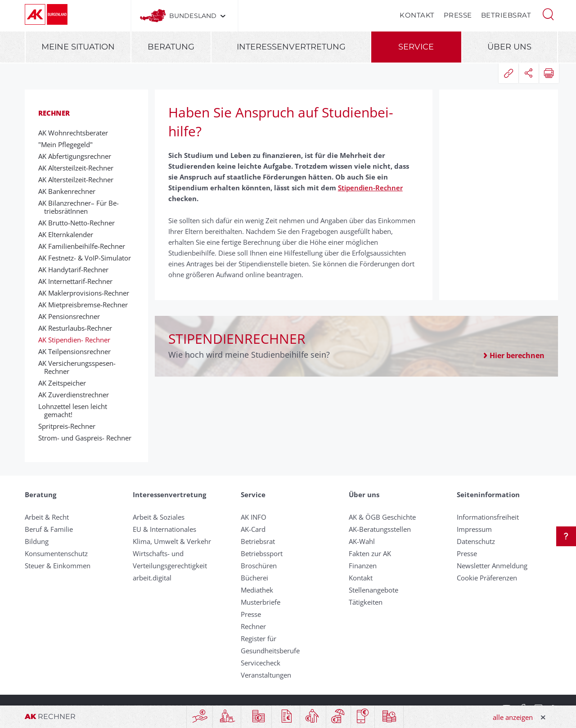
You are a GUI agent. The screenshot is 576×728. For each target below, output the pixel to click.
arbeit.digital (152, 578)
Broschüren (259, 566)
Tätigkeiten (366, 602)
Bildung (37, 541)
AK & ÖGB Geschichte (382, 517)
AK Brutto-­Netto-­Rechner (79, 223)
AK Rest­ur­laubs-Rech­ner (78, 328)
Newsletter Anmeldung (492, 566)
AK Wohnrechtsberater (76, 133)
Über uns (509, 47)
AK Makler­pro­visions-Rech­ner (87, 293)
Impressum (474, 529)
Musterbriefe (261, 602)
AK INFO (254, 517)
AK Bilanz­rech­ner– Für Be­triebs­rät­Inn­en (81, 207)
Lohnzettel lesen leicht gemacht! (76, 410)
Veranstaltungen (266, 675)
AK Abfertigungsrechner (78, 156)
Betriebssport (262, 553)
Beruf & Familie (49, 529)
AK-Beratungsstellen (380, 529)
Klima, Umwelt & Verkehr (172, 541)
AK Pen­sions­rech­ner (72, 316)
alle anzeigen (513, 717)
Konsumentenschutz (56, 553)
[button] (548, 13)
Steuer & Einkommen (58, 566)
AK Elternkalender (69, 234)
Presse (458, 15)
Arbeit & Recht (47, 517)
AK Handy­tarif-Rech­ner (76, 270)
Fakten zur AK (370, 553)
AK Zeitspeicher (65, 383)
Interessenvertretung (291, 47)
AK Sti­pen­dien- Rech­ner (77, 340)
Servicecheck (261, 663)
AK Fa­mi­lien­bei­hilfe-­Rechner (85, 246)
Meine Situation (78, 47)
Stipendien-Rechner (370, 188)
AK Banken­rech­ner (70, 191)
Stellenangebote (373, 590)
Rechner (54, 113)
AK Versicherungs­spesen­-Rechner (80, 367)
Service (416, 47)
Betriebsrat (506, 15)
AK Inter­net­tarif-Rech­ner (78, 281)
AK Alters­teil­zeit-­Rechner (79, 168)
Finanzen (363, 566)
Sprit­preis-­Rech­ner (70, 426)
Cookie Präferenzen (487, 578)
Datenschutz (476, 541)
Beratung (171, 47)
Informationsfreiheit (488, 517)
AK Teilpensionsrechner (77, 351)
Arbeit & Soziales (159, 517)
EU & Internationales (164, 529)
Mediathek (257, 590)
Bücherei (254, 578)
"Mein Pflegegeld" (68, 144)
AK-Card (253, 529)
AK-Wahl (362, 541)
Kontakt (417, 15)
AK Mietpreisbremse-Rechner (86, 305)
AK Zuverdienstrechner (76, 395)
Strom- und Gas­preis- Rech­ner (88, 438)
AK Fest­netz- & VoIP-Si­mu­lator (88, 258)
